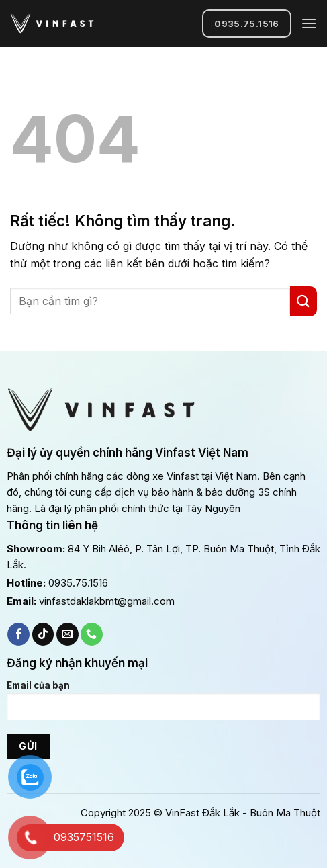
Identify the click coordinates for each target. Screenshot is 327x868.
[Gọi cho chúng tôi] (92, 634)
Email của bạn (163, 705)
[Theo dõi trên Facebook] (18, 634)
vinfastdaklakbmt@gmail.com (107, 601)
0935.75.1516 (78, 583)
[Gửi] (303, 301)
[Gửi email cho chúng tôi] (67, 634)
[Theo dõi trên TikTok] (43, 634)
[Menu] (309, 23)
